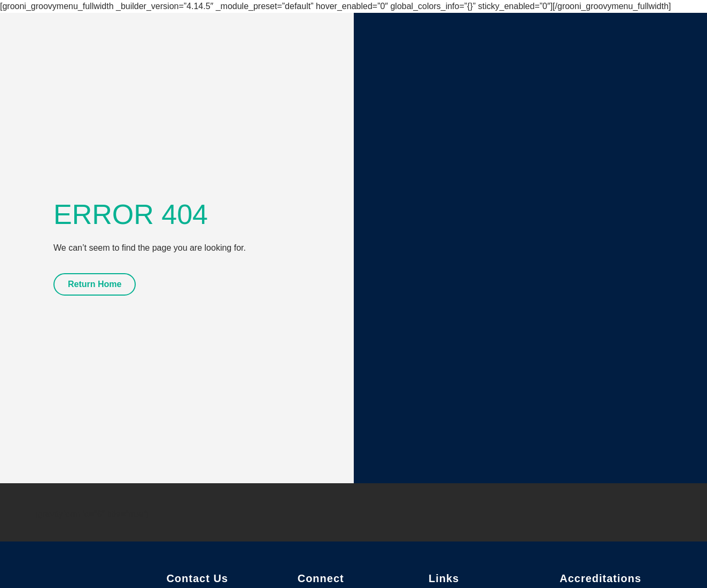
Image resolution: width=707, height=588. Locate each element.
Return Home (95, 284)
